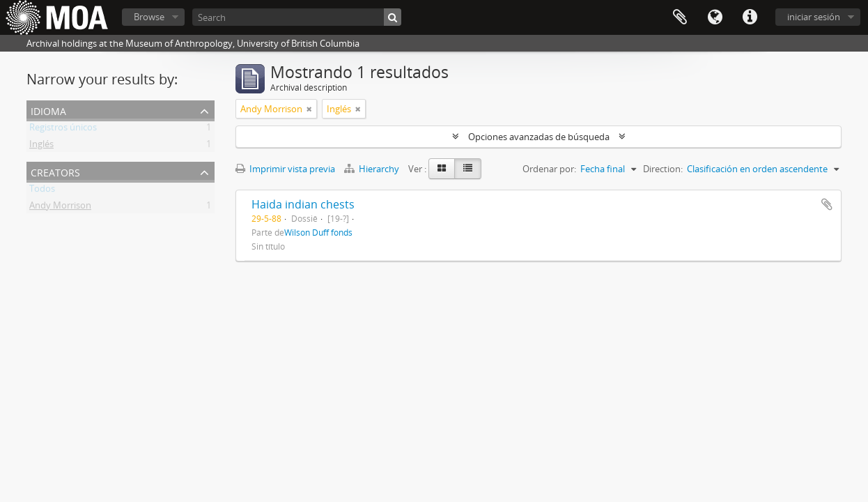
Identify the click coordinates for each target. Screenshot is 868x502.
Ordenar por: (549, 169)
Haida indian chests (303, 204)
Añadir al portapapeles (827, 204)
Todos (42, 191)
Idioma (715, 17)
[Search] (297, 17)
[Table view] (468, 169)
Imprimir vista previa (285, 169)
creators (55, 171)
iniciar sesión (814, 17)
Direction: (663, 169)
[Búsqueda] (393, 17)
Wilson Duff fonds (318, 232)
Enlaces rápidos (750, 17)
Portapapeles (680, 17)
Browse (149, 17)
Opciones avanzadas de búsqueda (539, 137)
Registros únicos (63, 130)
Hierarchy (373, 169)
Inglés (41, 146)
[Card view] (442, 169)
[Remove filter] (309, 109)
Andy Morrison (60, 208)
